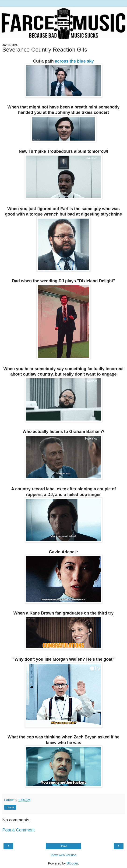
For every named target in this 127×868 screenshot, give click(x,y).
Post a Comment (19, 830)
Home (63, 846)
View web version (63, 855)
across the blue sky (74, 61)
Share (10, 807)
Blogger (72, 863)
